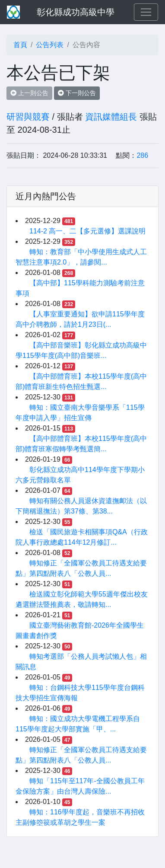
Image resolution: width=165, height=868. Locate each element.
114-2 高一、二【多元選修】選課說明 (87, 231)
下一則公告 (77, 93)
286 (142, 155)
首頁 (20, 45)
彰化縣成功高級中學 (76, 12)
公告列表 (50, 45)
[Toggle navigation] (146, 12)
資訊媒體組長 (111, 117)
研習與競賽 (28, 117)
